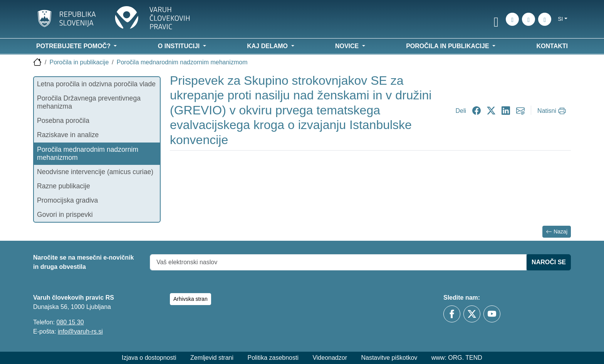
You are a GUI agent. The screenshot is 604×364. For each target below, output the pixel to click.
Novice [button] (348, 46)
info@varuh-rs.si (80, 331)
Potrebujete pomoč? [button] (74, 46)
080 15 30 (70, 322)
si (560, 19)
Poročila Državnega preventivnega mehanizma (89, 102)
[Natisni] (553, 111)
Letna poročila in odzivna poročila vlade (96, 84)
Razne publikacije (64, 186)
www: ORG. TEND (457, 358)
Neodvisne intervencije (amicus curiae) (95, 172)
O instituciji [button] (180, 46)
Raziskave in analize (68, 135)
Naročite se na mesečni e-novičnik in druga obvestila (83, 262)
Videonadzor (330, 358)
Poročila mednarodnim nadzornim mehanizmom (182, 62)
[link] (496, 20)
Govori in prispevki (65, 215)
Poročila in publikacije (79, 62)
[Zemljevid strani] (528, 19)
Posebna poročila (63, 121)
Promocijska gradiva (67, 200)
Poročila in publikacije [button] (448, 46)
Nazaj (557, 232)
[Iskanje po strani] (512, 19)
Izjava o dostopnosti (149, 358)
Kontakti (552, 46)
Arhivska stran (190, 299)
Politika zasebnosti (273, 358)
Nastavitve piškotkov (389, 358)
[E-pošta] (545, 19)
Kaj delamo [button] (268, 46)
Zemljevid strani (212, 358)
